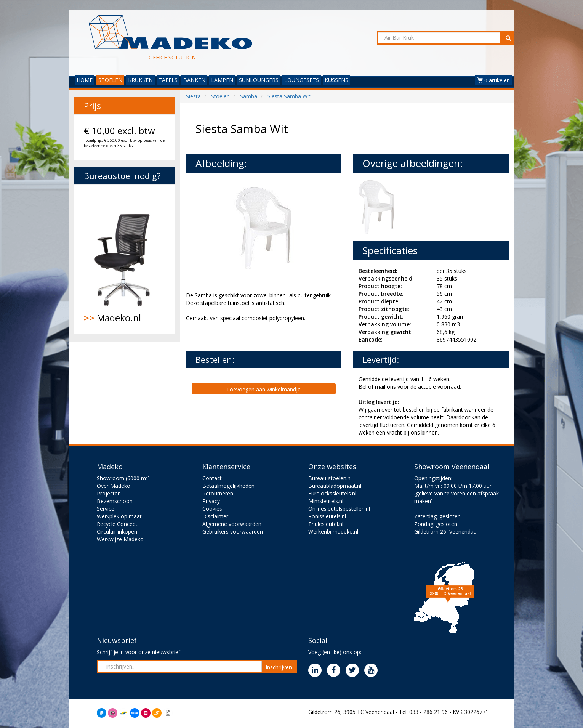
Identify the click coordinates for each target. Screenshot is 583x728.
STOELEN (110, 80)
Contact (212, 478)
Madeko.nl (124, 259)
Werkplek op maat (119, 516)
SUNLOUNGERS (259, 80)
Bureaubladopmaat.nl (335, 486)
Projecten (109, 493)
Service (106, 509)
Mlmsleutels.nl (326, 501)
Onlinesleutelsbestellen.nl (339, 509)
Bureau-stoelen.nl (330, 478)
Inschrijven (279, 667)
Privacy (211, 501)
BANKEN (194, 80)
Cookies (212, 509)
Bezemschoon (115, 501)
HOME (85, 80)
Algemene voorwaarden (232, 524)
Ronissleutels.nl (327, 516)
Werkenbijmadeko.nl (333, 532)
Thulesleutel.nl (326, 524)
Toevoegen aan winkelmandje (263, 389)
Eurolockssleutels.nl (332, 493)
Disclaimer (215, 516)
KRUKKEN (140, 80)
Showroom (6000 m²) (123, 478)
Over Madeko (114, 486)
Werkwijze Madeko (120, 539)
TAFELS (168, 80)
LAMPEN (222, 80)
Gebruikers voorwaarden (233, 532)
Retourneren (218, 493)
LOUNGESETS (302, 80)
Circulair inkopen (117, 532)
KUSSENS (336, 80)
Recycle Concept (117, 524)
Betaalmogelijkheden (228, 486)
